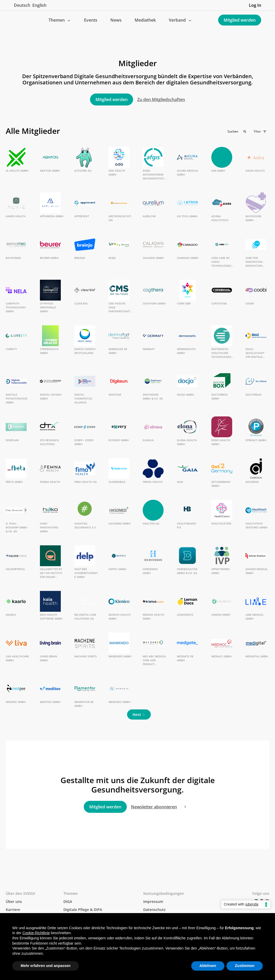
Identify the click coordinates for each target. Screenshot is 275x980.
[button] (60, 20)
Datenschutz (154, 910)
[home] (18, 20)
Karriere (13, 910)
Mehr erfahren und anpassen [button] (46, 966)
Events (91, 20)
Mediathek (145, 20)
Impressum (153, 901)
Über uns (14, 901)
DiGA (68, 901)
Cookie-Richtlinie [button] (36, 933)
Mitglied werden (240, 20)
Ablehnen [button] (208, 966)
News (116, 20)
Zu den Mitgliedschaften (161, 99)
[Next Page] (139, 714)
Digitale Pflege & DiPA (83, 910)
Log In (255, 5)
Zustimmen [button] (245, 966)
